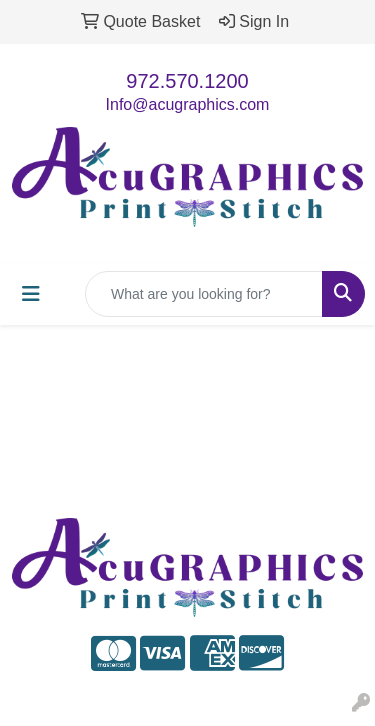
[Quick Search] (204, 294)
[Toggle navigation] (31, 294)
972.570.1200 (187, 81)
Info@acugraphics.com (188, 104)
